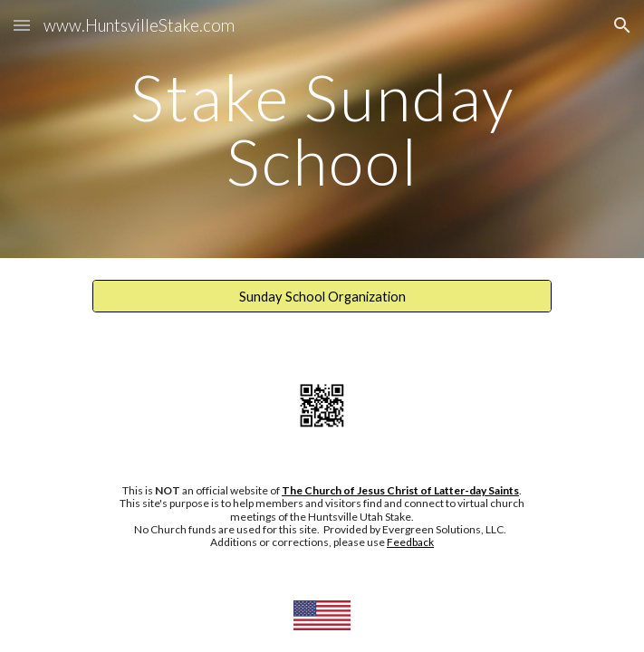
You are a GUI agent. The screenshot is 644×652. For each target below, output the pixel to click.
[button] (22, 25)
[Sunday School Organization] (322, 296)
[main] (322, 129)
